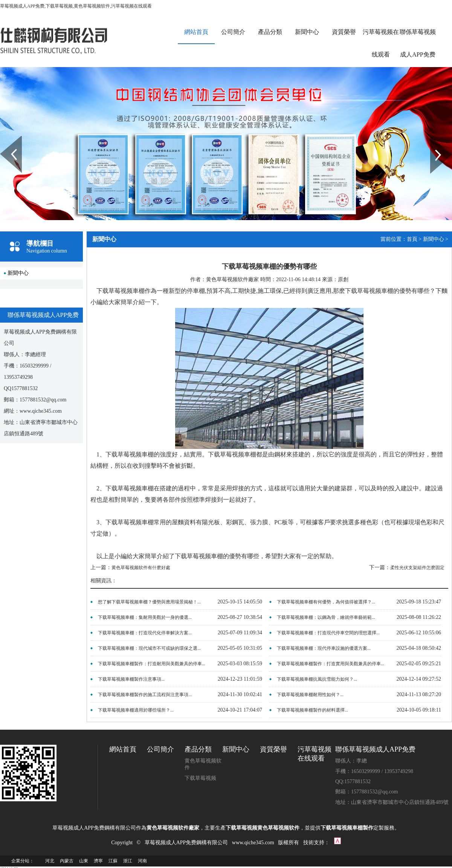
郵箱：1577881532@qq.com (367, 792)
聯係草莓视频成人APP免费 (418, 43)
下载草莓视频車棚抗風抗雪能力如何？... (317, 679)
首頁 (412, 239)
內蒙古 (67, 861)
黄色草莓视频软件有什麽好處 (141, 568)
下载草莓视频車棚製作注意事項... (131, 679)
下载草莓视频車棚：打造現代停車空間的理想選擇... (328, 633)
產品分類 (270, 32)
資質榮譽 (344, 32)
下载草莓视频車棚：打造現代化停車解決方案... (145, 633)
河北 (50, 861)
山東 (84, 861)
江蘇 (113, 861)
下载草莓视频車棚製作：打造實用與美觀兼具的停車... (331, 664)
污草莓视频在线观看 (381, 43)
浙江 (128, 861)
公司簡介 (233, 32)
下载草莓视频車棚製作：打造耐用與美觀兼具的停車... (152, 664)
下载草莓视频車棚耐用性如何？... (310, 695)
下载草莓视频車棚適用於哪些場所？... (136, 710)
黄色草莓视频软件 (203, 764)
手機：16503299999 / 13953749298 (374, 771)
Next (434, 139)
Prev (4, 139)
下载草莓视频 (200, 778)
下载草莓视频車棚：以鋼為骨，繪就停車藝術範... (326, 617)
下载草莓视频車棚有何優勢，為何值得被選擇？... (326, 602)
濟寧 (98, 861)
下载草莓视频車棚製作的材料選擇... (312, 710)
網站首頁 (196, 32)
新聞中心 (307, 32)
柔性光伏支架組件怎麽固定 (417, 568)
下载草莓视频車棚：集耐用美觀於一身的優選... (145, 617)
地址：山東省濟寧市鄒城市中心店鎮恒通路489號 (392, 802)
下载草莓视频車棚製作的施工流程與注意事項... (145, 695)
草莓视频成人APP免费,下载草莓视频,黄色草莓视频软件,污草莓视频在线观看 (76, 6)
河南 (142, 861)
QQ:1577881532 (353, 782)
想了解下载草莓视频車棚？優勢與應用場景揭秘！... (149, 602)
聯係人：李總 (351, 761)
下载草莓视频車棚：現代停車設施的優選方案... (324, 648)
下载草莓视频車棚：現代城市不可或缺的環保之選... (149, 648)
